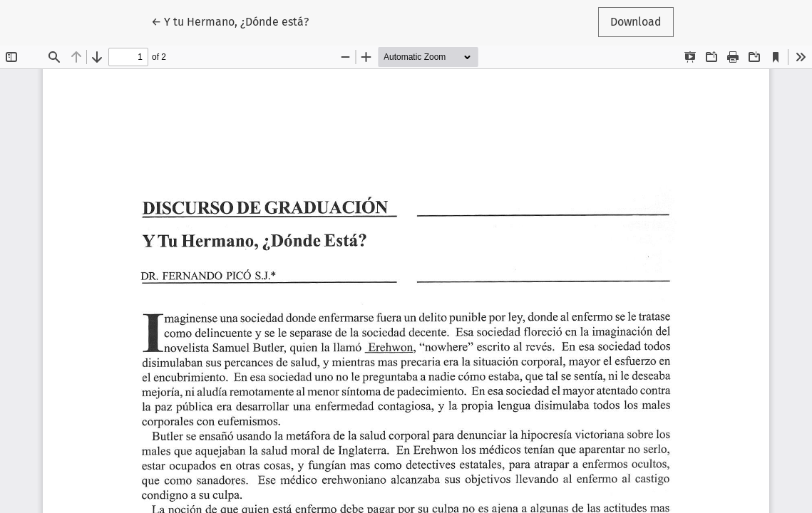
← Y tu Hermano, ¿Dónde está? (230, 21)
